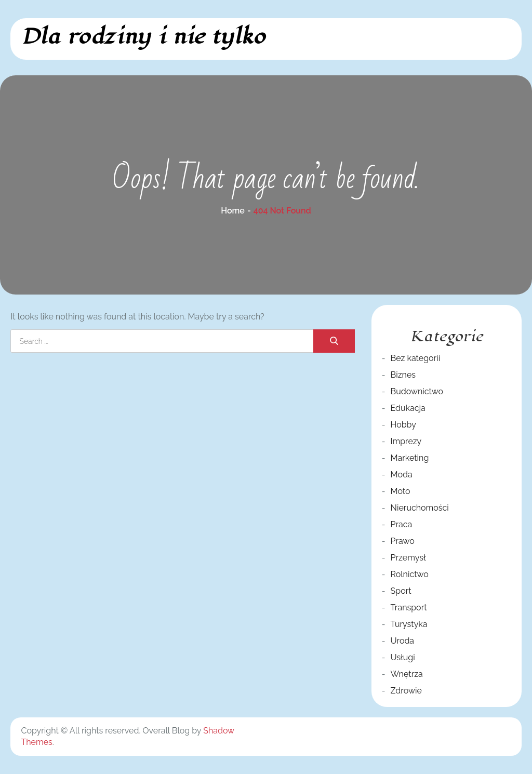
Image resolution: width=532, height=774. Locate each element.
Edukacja (408, 408)
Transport (409, 608)
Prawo (403, 541)
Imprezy (406, 441)
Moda (402, 475)
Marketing (410, 458)
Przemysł (408, 558)
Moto (401, 491)
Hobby (403, 425)
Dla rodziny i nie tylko (143, 37)
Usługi (403, 657)
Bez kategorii (416, 358)
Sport (401, 591)
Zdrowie (406, 691)
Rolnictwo (410, 574)
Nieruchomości (420, 508)
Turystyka (409, 624)
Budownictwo (417, 391)
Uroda (403, 641)
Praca (402, 524)
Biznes (403, 375)
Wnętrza (407, 674)
